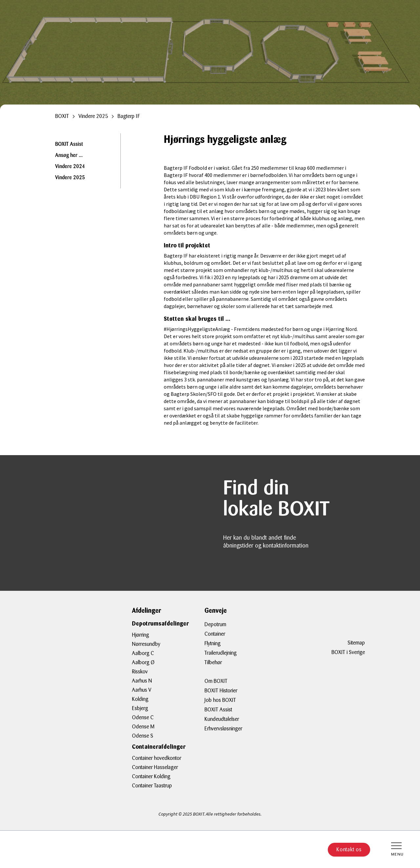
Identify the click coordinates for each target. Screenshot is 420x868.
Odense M (143, 727)
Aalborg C (143, 653)
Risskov (140, 672)
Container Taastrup (152, 786)
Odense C (143, 717)
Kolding (140, 699)
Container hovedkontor (157, 758)
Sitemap (356, 643)
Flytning (212, 643)
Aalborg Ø (143, 662)
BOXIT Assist (69, 145)
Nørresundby (146, 644)
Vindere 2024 (70, 167)
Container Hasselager (155, 767)
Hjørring (140, 635)
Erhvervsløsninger (223, 729)
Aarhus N (142, 681)
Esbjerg (140, 708)
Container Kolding (151, 776)
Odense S (143, 736)
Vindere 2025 (70, 178)
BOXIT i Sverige (348, 652)
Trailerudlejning (220, 653)
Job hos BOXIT (220, 700)
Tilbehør (213, 662)
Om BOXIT (216, 681)
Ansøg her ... (69, 156)
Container (215, 634)
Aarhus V (142, 690)
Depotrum (215, 624)
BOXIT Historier (221, 691)
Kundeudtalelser (222, 719)
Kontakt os (349, 849)
